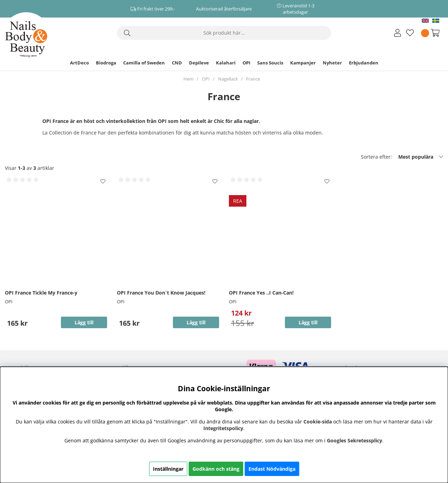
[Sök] (224, 33)
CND (177, 63)
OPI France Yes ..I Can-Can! (261, 293)
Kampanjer (303, 63)
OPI (246, 63)
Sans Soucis (270, 63)
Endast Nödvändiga (272, 469)
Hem (188, 79)
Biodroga (106, 63)
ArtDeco (79, 63)
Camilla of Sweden (144, 63)
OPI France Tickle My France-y (41, 293)
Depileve (199, 63)
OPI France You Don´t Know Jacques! (161, 293)
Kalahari (226, 63)
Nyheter (332, 63)
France (253, 79)
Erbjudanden (364, 63)
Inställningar (168, 469)
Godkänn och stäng (216, 469)
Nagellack (228, 79)
